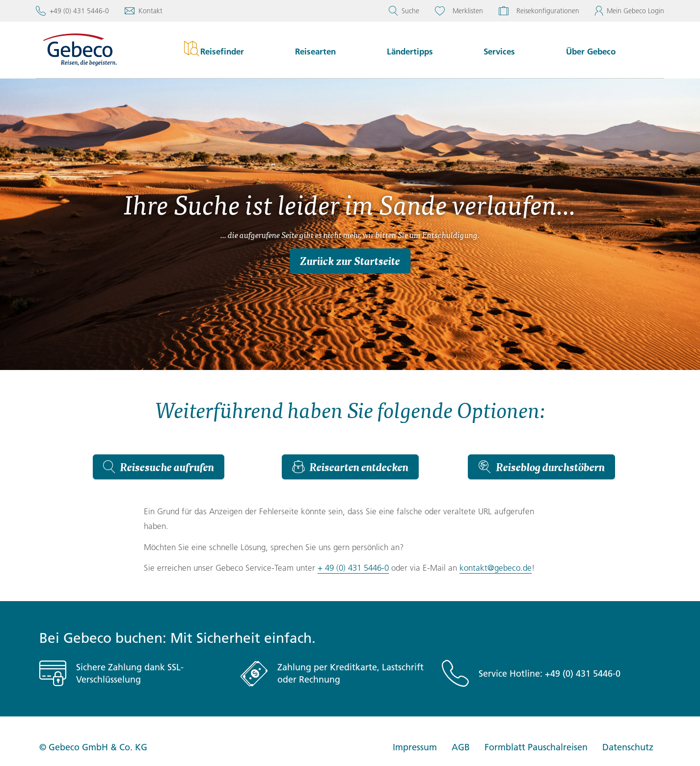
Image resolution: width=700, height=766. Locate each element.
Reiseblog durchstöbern (541, 467)
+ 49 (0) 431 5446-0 (353, 568)
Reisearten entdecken (350, 467)
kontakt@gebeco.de (496, 568)
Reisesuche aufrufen (159, 467)
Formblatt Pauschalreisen (536, 747)
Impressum (415, 747)
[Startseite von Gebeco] (94, 50)
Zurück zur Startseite (350, 261)
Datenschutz (628, 747)
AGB (461, 747)
